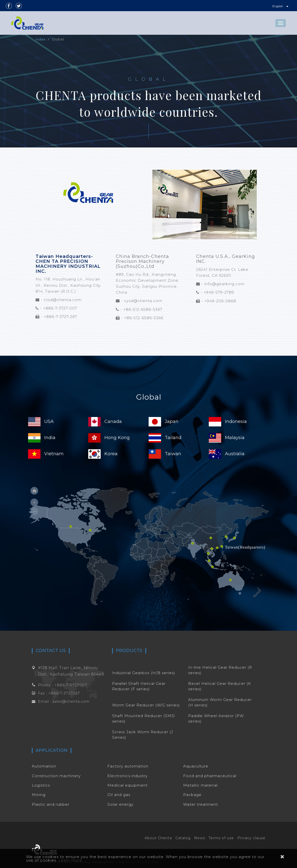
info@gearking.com (224, 284)
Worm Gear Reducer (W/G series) (146, 705)
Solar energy (120, 804)
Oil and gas (119, 795)
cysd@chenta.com (143, 301)
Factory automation (128, 766)
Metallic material (200, 785)
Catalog (183, 838)
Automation (44, 766)
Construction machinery (56, 776)
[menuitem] (77, 511)
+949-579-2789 (219, 292)
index (41, 39)
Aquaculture (196, 766)
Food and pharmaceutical (210, 776)
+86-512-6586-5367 (143, 309)
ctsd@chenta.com (63, 300)
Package (192, 795)
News (200, 838)
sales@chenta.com (71, 701)
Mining (39, 795)
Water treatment (201, 804)
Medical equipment (127, 785)
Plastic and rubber (51, 804)
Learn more (70, 860)
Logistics (41, 785)
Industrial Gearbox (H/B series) (144, 673)
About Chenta (158, 838)
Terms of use (221, 838)
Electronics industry (127, 776)
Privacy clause (251, 838)
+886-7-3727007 (71, 685)
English (280, 6)
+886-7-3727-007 (60, 308)
